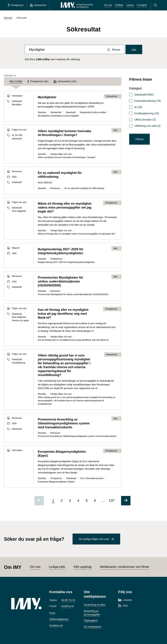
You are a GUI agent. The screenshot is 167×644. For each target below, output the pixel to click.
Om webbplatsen (93, 627)
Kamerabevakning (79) (148, 101)
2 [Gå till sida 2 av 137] (62, 501)
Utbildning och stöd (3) (147, 126)
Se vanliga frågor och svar (94, 539)
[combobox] (75, 49)
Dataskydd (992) (144, 95)
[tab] (16, 82)
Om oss (108, 5)
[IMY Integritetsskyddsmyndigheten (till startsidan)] (77, 5)
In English (142, 5)
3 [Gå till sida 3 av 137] (70, 501)
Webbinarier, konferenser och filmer (125, 567)
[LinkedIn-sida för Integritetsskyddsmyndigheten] (125, 600)
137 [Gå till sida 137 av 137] (112, 501)
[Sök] (156, 5)
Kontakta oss (56, 625)
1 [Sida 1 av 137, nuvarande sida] (53, 501)
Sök (134, 50)
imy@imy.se (68, 606)
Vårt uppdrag (83, 567)
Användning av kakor (95, 605)
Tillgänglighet (91, 621)
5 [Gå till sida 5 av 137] (87, 501)
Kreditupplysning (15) (147, 113)
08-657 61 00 (68, 600)
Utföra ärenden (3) (145, 120)
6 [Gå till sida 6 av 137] (95, 501)
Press (52, 613)
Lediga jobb (57, 567)
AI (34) (138, 107)
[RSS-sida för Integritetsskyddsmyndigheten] (123, 606)
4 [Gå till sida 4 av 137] (78, 501)
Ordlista (119, 5)
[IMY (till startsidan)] (26, 604)
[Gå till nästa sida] (126, 501)
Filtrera (139, 139)
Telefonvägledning (59, 619)
